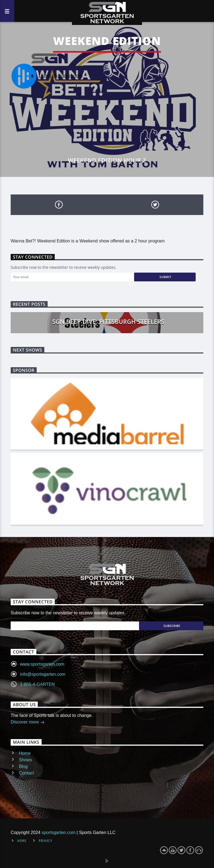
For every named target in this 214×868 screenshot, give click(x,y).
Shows (25, 760)
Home (25, 753)
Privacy (45, 841)
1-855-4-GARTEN (37, 684)
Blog (23, 766)
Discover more (28, 723)
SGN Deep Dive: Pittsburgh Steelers (108, 322)
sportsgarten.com (59, 832)
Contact (26, 773)
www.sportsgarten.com (42, 664)
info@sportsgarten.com (43, 674)
